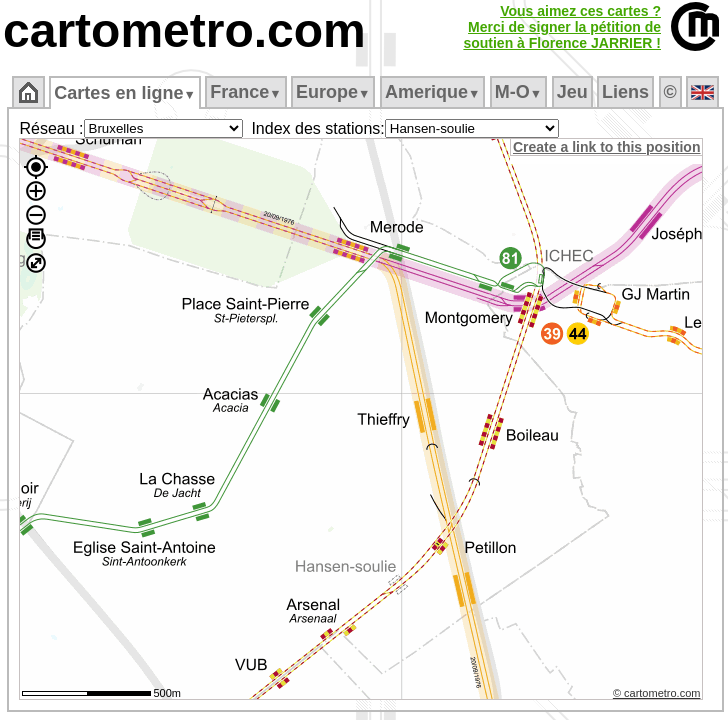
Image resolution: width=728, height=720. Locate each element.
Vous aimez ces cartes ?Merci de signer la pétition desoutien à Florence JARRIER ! (562, 27)
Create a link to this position (606, 147)
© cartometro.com (657, 693)
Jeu (572, 92)
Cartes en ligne (124, 93)
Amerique (432, 92)
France (245, 92)
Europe (333, 92)
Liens (625, 92)
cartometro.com (184, 30)
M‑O (518, 92)
